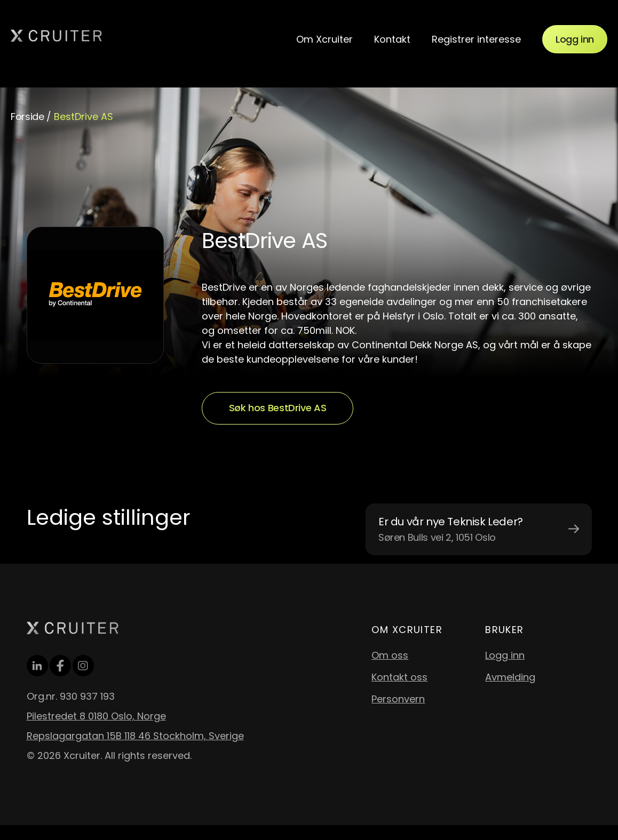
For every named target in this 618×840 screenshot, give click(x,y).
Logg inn (575, 39)
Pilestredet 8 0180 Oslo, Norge (96, 716)
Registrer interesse (476, 39)
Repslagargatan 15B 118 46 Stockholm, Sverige (135, 736)
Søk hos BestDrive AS (278, 408)
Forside (27, 117)
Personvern (398, 699)
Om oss (390, 655)
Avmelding (510, 677)
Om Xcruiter (324, 39)
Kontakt (392, 39)
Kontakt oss (399, 677)
